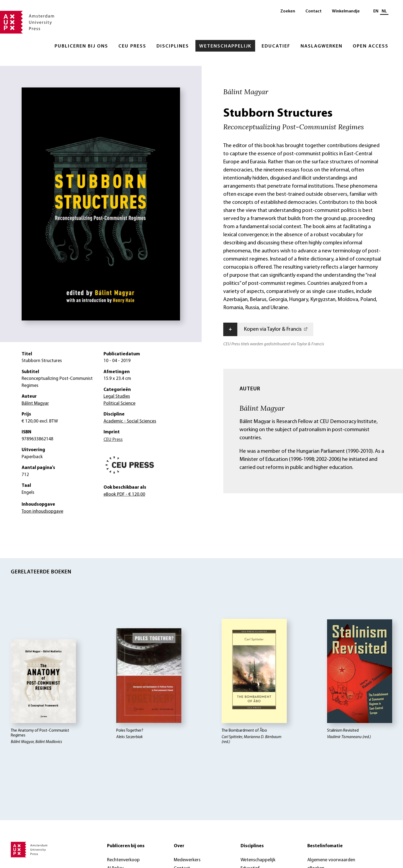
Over (179, 846)
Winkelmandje (346, 11)
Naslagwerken (322, 46)
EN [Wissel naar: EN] (376, 11)
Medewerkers (187, 860)
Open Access (371, 46)
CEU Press (132, 46)
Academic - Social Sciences (130, 421)
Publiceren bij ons (81, 46)
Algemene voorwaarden (331, 860)
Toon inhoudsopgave (42, 511)
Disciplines (173, 46)
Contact (314, 11)
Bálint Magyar (262, 408)
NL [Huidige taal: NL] (384, 11)
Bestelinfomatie (325, 846)
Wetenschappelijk (225, 46)
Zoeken (288, 11)
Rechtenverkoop (123, 860)
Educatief (276, 46)
